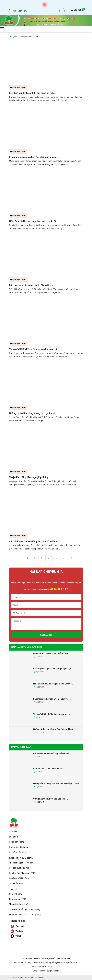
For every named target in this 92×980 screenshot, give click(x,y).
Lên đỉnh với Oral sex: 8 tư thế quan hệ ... (52, 653)
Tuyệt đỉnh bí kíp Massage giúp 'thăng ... (30, 477)
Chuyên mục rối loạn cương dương (25, 909)
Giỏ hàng (76, 10)
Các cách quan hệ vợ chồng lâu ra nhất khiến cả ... (35, 541)
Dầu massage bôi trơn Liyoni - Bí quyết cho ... (33, 285)
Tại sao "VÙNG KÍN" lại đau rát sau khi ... (51, 714)
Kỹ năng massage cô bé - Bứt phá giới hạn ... (53, 669)
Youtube (17, 931)
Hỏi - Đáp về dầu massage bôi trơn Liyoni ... (53, 684)
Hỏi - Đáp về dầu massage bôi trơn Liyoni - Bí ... (34, 221)
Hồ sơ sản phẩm (16, 842)
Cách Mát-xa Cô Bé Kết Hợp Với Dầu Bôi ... (52, 753)
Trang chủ (13, 36)
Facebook (18, 926)
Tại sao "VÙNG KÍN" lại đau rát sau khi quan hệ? (34, 349)
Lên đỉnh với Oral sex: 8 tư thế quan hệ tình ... (33, 93)
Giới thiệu (13, 832)
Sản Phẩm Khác (16, 883)
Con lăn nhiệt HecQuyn (19, 878)
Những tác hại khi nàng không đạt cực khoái (32, 413)
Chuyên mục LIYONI (18, 87)
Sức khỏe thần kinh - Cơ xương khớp (25, 915)
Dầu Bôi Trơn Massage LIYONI (23, 873)
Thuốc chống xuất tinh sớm (21, 863)
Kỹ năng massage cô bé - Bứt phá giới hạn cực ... (34, 157)
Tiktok (16, 936)
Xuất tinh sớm (15, 894)
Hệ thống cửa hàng (18, 852)
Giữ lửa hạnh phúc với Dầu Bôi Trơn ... (50, 799)
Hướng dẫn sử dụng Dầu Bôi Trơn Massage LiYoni (56, 784)
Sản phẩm (14, 837)
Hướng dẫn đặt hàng (18, 847)
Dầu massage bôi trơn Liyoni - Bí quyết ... (52, 699)
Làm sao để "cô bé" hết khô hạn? (48, 768)
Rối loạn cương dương (19, 868)
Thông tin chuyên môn (19, 904)
